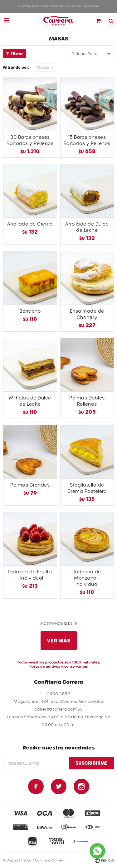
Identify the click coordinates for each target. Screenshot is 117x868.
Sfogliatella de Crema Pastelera (87, 488)
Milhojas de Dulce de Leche (30, 401)
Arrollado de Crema (30, 224)
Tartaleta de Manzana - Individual (87, 578)
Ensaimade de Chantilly (87, 314)
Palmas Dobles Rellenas (87, 401)
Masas (43, 67)
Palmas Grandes (30, 485)
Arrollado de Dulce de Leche (87, 227)
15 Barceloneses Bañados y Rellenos (87, 140)
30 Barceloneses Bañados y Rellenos (30, 140)
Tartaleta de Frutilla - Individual (30, 575)
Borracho (30, 311)
